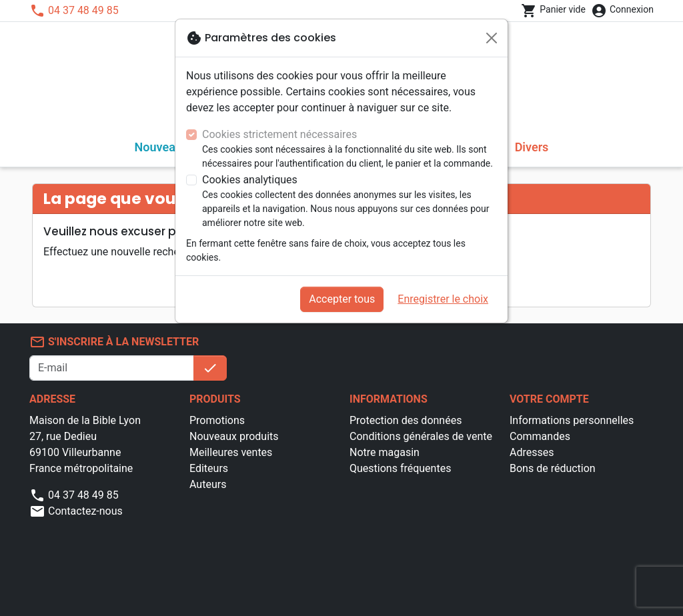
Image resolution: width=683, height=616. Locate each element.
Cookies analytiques (250, 180)
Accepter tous (342, 299)
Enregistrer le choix (443, 299)
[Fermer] (492, 38)
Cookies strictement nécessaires (279, 134)
